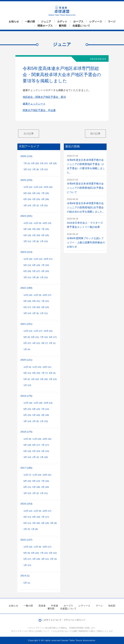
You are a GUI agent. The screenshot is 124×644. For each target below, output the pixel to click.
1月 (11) (44, 313)
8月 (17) (36, 445)
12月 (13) (28, 223)
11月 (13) (38, 187)
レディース (96, 21)
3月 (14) (27, 205)
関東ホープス (45, 26)
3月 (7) (45, 343)
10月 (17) (48, 259)
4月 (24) (45, 307)
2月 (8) (36, 169)
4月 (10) (35, 379)
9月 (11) (27, 373)
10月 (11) (47, 367)
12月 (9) (27, 439)
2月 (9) (36, 421)
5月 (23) (36, 451)
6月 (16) (27, 235)
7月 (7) (45, 373)
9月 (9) (27, 553)
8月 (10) (36, 409)
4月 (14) (45, 451)
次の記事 (29, 133)
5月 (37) (44, 163)
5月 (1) (27, 583)
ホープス (78, 21)
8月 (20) (36, 229)
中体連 (54, 606)
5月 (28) (36, 487)
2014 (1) (25, 576)
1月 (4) (27, 349)
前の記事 (95, 133)
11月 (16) (37, 439)
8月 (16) (36, 193)
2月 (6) (36, 313)
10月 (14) (48, 403)
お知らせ (14, 21)
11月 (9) (37, 223)
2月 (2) (36, 205)
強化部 (112, 606)
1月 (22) (44, 205)
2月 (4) (36, 457)
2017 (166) (26, 468)
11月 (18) (38, 403)
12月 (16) (28, 403)
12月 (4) (27, 367)
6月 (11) (27, 487)
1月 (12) (44, 169)
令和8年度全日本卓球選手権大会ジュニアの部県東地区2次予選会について (85, 188)
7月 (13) (44, 337)
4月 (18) (45, 415)
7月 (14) (45, 409)
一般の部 (30, 21)
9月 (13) (27, 265)
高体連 (42, 606)
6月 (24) (27, 199)
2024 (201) (26, 216)
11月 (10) (37, 475)
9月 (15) (27, 409)
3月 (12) (27, 493)
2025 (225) (26, 180)
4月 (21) (36, 343)
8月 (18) (36, 265)
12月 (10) (28, 259)
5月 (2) (27, 379)
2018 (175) (26, 432)
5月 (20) (36, 307)
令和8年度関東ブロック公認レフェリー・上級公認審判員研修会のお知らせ (86, 243)
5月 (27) (36, 271)
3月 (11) (27, 169)
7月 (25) (45, 193)
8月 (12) (35, 337)
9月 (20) (27, 193)
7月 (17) (45, 445)
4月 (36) (45, 199)
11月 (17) (38, 331)
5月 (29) (36, 235)
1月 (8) (34, 529)
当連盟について (81, 26)
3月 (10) (44, 379)
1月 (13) (44, 241)
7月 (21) (45, 301)
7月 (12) (44, 553)
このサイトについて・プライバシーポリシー (64, 620)
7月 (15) (45, 481)
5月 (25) (36, 199)
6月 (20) (35, 163)
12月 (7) (27, 475)
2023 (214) (26, 252)
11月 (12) (38, 259)
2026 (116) (26, 156)
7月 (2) (27, 163)
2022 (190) (26, 288)
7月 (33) (45, 265)
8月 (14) (36, 481)
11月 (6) (37, 511)
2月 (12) (53, 379)
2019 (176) (26, 396)
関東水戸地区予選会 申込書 (39, 110)
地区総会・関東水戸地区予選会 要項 (44, 97)
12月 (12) (28, 187)
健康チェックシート (34, 104)
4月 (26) (53, 163)
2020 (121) (26, 360)
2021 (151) (26, 324)
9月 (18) (27, 229)
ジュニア (46, 21)
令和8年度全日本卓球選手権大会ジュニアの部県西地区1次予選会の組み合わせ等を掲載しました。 (86, 208)
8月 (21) (36, 301)
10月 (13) (47, 223)
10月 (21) (47, 475)
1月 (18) (44, 457)
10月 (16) (48, 187)
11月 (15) (37, 367)
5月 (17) (27, 559)
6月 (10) (27, 451)
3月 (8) (53, 523)
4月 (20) (45, 487)
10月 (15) (48, 331)
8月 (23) (36, 373)
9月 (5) (27, 337)
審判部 (63, 26)
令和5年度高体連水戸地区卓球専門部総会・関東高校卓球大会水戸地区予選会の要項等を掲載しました (62, 74)
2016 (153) (26, 504)
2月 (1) (52, 343)
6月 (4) (52, 373)
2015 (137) (26, 540)
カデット (62, 21)
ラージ (112, 21)
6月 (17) (27, 307)
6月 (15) (27, 415)
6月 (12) (53, 553)
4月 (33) (45, 271)
